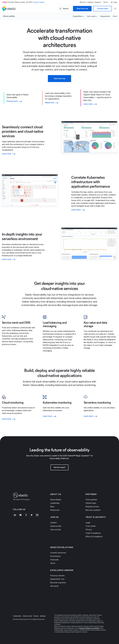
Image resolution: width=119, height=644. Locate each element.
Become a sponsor (58, 583)
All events (54, 586)
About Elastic (56, 500)
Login (114, 2)
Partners (91, 2)
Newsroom (55, 510)
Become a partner (93, 510)
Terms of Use (27, 616)
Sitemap (43, 616)
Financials (54, 560)
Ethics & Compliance (94, 537)
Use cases (91, 16)
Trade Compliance (93, 533)
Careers (53, 523)
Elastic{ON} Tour (57, 579)
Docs (115, 16)
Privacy (89, 530)
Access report (39, 2)
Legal (88, 523)
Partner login (91, 503)
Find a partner (91, 500)
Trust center (91, 526)
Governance (55, 556)
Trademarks (17, 616)
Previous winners (57, 576)
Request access (92, 507)
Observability (9, 16)
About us (83, 2)
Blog (52, 507)
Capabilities (78, 16)
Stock (53, 563)
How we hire (55, 530)
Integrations (105, 16)
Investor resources (58, 553)
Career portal (56, 526)
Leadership (55, 503)
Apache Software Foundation (89, 628)
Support (98, 2)
